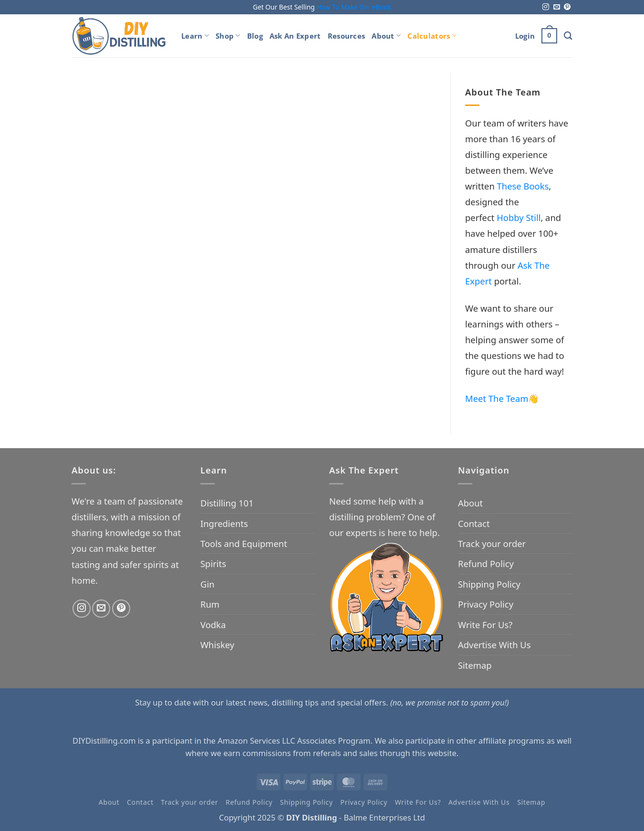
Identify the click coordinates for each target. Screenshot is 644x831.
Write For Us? (485, 625)
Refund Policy (486, 563)
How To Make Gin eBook (354, 7)
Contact (474, 523)
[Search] (568, 36)
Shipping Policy (489, 584)
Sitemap (475, 665)
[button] (525, 36)
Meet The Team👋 (502, 398)
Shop (228, 36)
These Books (523, 186)
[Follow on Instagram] (546, 7)
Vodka (213, 625)
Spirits (213, 563)
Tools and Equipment (244, 543)
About (386, 36)
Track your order (492, 543)
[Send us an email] (557, 7)
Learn (195, 36)
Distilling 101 (227, 503)
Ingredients (224, 523)
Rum (210, 604)
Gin (208, 584)
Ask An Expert (295, 36)
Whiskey (217, 645)
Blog (255, 36)
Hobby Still (519, 217)
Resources (347, 36)
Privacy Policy (486, 604)
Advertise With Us (494, 645)
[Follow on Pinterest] (567, 7)
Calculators (432, 36)
